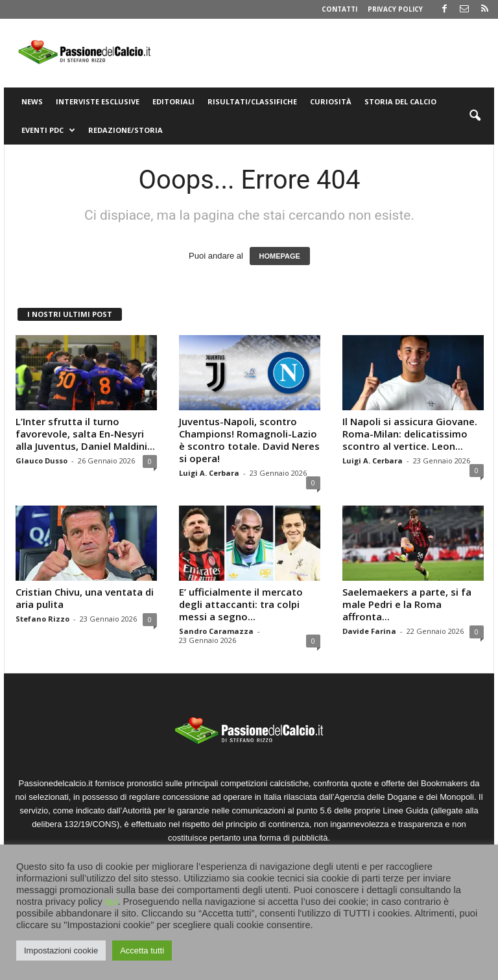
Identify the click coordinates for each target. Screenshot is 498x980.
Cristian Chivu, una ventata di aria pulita (85, 598)
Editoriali (173, 101)
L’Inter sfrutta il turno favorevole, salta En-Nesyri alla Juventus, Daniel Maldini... (85, 434)
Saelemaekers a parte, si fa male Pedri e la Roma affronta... (407, 604)
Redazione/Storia (125, 130)
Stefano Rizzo (42, 619)
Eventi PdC (48, 130)
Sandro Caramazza (216, 631)
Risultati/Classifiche (252, 101)
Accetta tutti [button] (142, 951)
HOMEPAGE (280, 256)
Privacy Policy (395, 9)
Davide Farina (369, 631)
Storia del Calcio (400, 101)
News (32, 101)
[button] (475, 116)
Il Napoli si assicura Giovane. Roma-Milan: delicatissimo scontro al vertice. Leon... (410, 434)
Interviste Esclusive (98, 101)
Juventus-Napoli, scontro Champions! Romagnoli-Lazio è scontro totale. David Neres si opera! (249, 440)
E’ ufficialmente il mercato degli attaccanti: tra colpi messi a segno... (241, 604)
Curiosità (331, 101)
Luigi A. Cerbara (209, 473)
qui (112, 902)
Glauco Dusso (41, 461)
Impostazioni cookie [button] (61, 951)
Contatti (339, 9)
